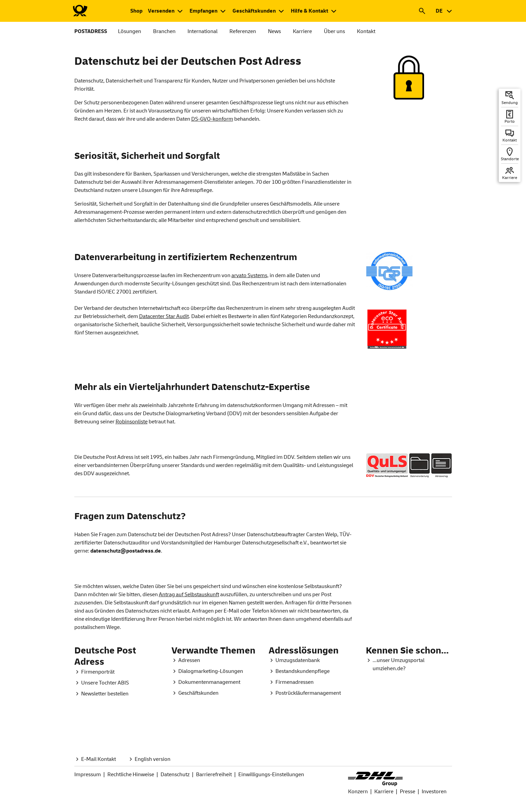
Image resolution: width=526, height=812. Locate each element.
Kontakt (366, 31)
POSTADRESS (91, 31)
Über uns (334, 31)
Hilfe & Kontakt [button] (310, 11)
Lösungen (130, 31)
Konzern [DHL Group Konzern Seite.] (358, 792)
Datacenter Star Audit (164, 316)
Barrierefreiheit (214, 775)
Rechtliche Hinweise (131, 775)
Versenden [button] (161, 11)
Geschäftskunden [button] (254, 11)
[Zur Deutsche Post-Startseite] (80, 11)
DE (439, 11)
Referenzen (243, 31)
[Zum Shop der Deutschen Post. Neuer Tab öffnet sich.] (136, 11)
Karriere (302, 31)
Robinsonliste (132, 422)
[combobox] (444, 11)
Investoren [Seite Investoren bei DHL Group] (434, 792)
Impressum (88, 775)
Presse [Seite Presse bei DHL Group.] (408, 792)
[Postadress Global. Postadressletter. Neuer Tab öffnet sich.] (101, 694)
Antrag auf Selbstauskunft (189, 595)
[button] (422, 11)
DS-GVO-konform (212, 119)
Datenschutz (175, 775)
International (202, 31)
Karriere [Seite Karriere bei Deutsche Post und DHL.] (384, 792)
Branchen (164, 31)
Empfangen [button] (204, 11)
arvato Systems (249, 275)
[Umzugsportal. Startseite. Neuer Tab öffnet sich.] (409, 664)
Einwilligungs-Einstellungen (271, 775)
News (274, 31)
